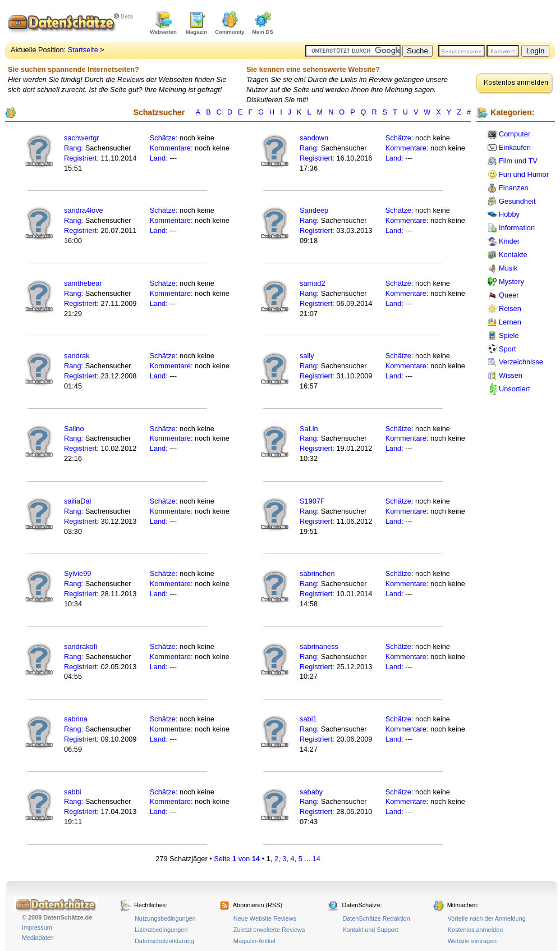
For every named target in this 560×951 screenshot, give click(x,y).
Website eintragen (472, 941)
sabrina (76, 719)
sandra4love (84, 210)
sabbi (73, 792)
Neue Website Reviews (265, 918)
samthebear (83, 283)
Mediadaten (38, 938)
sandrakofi (81, 646)
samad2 (313, 283)
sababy (311, 792)
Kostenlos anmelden (476, 930)
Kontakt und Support (370, 930)
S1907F (312, 501)
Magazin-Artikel (254, 941)
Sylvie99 (77, 573)
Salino (74, 429)
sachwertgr (82, 138)
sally (307, 356)
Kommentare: (172, 148)
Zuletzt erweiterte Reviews (269, 930)
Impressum (37, 927)
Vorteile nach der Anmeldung (487, 918)
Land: (160, 158)
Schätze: (164, 138)
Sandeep (314, 210)
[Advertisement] (424, 22)
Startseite (83, 50)
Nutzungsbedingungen (165, 918)
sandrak (77, 356)
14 (316, 859)
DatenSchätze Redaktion (376, 918)
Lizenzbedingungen (161, 930)
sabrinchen (317, 573)
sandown (314, 138)
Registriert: (81, 158)
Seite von (237, 859)
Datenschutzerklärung (164, 941)
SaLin (309, 429)
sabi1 (308, 719)
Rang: (75, 148)
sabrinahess (319, 646)
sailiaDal (77, 501)
